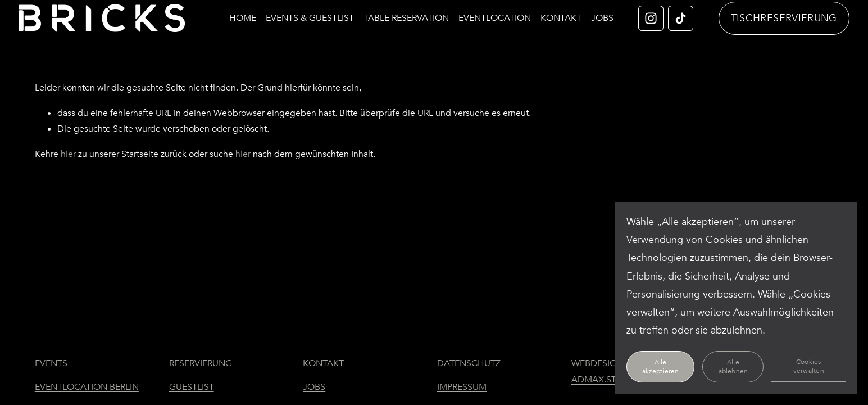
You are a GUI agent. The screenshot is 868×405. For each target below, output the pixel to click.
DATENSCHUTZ (469, 363)
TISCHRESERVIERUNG (768, 21)
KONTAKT (577, 11)
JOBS (586, 29)
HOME (258, 11)
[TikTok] (665, 21)
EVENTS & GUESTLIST (326, 11)
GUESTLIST (192, 387)
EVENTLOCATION (510, 11)
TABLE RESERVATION (422, 11)
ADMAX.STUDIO (605, 380)
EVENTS (51, 363)
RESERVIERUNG (201, 363)
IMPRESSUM (462, 387)
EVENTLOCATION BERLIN (87, 387)
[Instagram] (635, 21)
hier (68, 159)
